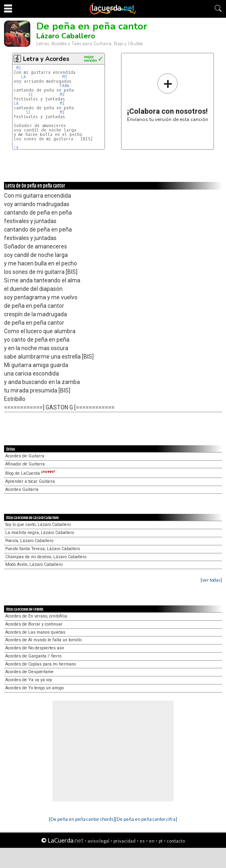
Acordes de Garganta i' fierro (33, 656)
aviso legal (98, 841)
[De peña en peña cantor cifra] (146, 819)
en (152, 841)
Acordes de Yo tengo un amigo (35, 688)
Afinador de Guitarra (25, 464)
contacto (176, 841)
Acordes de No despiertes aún (35, 648)
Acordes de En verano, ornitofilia (36, 616)
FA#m (64, 86)
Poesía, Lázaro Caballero (29, 541)
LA (23, 77)
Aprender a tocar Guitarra (30, 481)
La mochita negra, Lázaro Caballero (40, 533)
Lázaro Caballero (66, 36)
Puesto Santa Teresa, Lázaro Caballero (43, 549)
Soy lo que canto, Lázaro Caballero (38, 525)
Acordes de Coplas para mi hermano (41, 664)
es (142, 841)
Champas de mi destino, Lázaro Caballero (46, 557)
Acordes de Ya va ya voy (29, 680)
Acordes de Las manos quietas (35, 632)
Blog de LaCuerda (30, 473)
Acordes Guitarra (22, 489)
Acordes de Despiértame (29, 672)
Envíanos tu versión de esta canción (168, 97)
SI (31, 95)
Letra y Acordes (46, 59)
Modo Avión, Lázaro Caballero (34, 564)
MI (19, 68)
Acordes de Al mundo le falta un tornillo (43, 640)
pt (161, 841)
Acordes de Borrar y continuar (34, 624)
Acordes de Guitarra (25, 456)
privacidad (125, 841)
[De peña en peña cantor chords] (82, 819)
